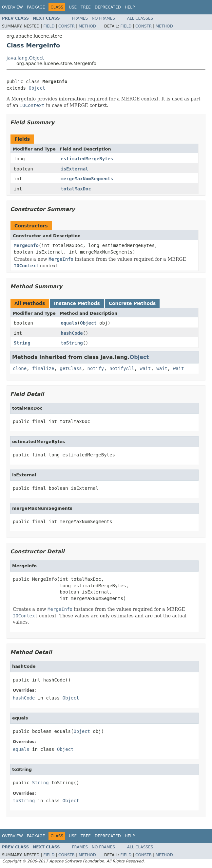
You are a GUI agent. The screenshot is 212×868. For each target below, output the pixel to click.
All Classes (140, 18)
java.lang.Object (25, 58)
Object (37, 88)
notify (96, 368)
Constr (67, 26)
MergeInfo (26, 245)
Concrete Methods (132, 303)
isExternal (74, 169)
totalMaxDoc (76, 189)
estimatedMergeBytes (87, 159)
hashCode (72, 333)
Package (36, 7)
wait (145, 368)
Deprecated (108, 7)
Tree (86, 7)
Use (73, 7)
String (22, 343)
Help (130, 7)
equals (69, 323)
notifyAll (122, 368)
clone (20, 368)
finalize (43, 368)
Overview (12, 7)
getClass (71, 368)
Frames (80, 18)
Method (87, 26)
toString (72, 343)
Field (49, 26)
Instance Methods (77, 303)
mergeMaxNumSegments (87, 179)
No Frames (103, 18)
